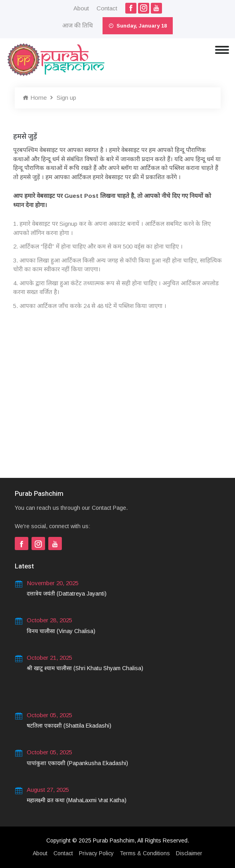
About (81, 8)
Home (35, 98)
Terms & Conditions (145, 853)
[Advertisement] (118, 402)
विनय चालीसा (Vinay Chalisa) (61, 631)
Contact (107, 8)
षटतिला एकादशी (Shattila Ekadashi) (69, 726)
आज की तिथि (78, 25)
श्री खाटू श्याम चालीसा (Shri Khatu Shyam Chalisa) (85, 668)
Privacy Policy (96, 853)
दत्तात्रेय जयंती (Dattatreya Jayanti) (67, 594)
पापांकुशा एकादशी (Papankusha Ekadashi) (77, 763)
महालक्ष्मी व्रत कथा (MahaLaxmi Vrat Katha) (77, 800)
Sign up (66, 98)
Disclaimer (189, 853)
